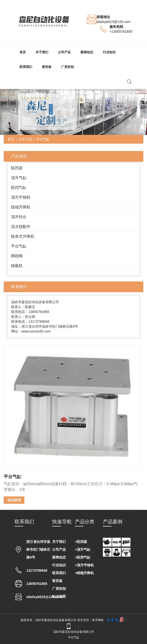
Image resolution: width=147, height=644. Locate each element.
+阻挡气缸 (83, 557)
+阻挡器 (81, 542)
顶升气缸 (19, 178)
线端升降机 (21, 207)
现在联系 (14, 500)
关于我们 (42, 52)
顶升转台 (19, 217)
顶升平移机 (21, 197)
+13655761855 (121, 32)
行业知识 (109, 52)
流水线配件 (21, 227)
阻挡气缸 (19, 188)
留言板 (47, 67)
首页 (23, 52)
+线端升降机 (84, 573)
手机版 (77, 626)
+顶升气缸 (83, 549)
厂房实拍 (68, 67)
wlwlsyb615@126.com (114, 22)
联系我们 (26, 67)
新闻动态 (87, 52)
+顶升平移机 (84, 565)
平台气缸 (43, 139)
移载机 (17, 266)
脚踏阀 (17, 256)
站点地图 (59, 596)
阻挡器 (17, 168)
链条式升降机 (23, 236)
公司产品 (64, 52)
